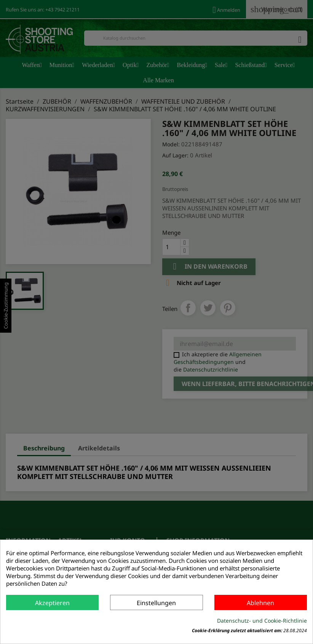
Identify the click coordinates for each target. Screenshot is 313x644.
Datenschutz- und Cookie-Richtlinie (262, 621)
